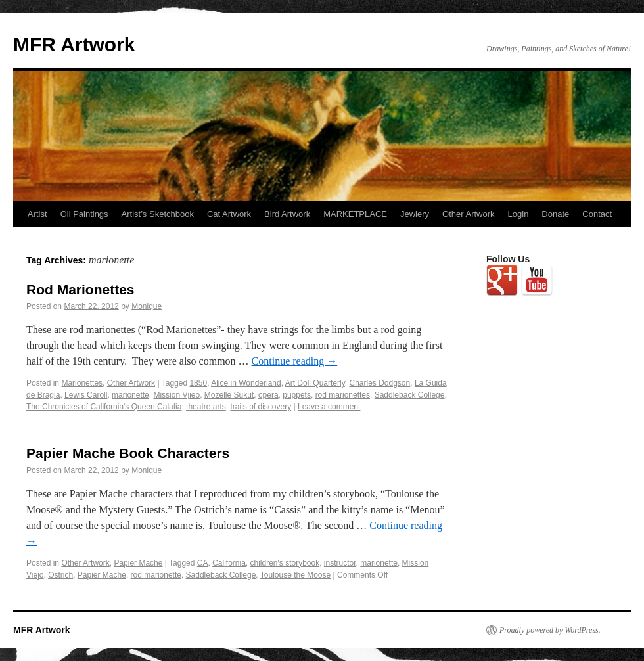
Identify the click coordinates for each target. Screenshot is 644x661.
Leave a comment (329, 407)
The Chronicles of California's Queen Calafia (104, 407)
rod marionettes (343, 395)
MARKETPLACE (355, 214)
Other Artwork (468, 214)
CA (203, 563)
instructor (340, 563)
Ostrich (60, 575)
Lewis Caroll (86, 395)
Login (518, 214)
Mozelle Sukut (229, 395)
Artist (37, 214)
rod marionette (156, 575)
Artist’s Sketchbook (158, 214)
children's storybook (285, 563)
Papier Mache (138, 563)
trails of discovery (261, 407)
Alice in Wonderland (246, 383)
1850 (198, 383)
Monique (147, 306)
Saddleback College (410, 395)
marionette (130, 395)
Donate (555, 214)
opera (268, 395)
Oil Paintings (84, 214)
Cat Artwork (229, 214)
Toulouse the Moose (295, 575)
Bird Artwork (287, 214)
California (229, 563)
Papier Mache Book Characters (128, 453)
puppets (297, 395)
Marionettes (82, 383)
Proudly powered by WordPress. (550, 630)
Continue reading (295, 361)
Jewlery (415, 214)
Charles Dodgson (380, 383)
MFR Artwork (74, 44)
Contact (597, 214)
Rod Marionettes (80, 289)
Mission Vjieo (176, 395)
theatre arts (206, 407)
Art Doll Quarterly (315, 383)
